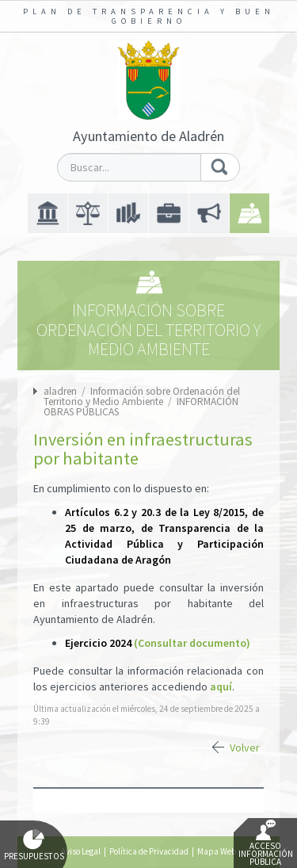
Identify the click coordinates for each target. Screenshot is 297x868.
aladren (60, 391)
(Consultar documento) (192, 643)
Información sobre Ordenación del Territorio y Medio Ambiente (142, 396)
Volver (245, 748)
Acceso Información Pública (266, 843)
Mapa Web (217, 851)
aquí (221, 686)
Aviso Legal (81, 851)
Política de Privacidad (149, 851)
